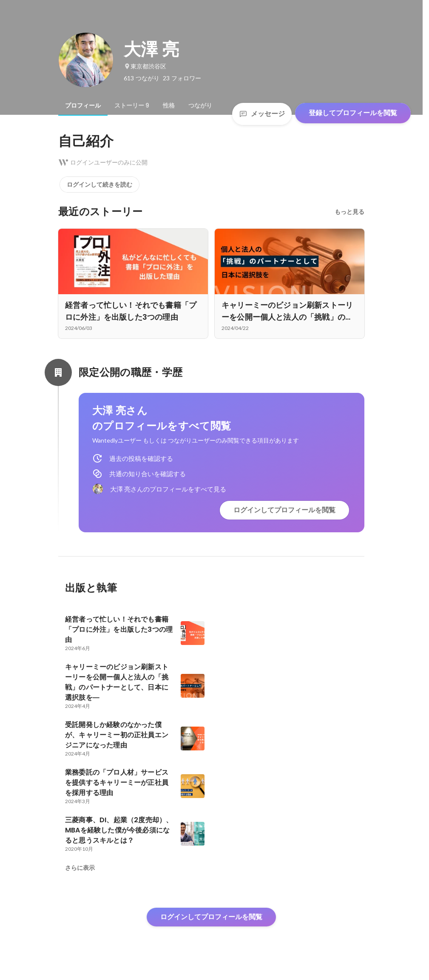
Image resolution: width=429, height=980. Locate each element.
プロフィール (83, 105)
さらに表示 (80, 868)
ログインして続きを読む (99, 185)
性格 (169, 105)
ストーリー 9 (132, 105)
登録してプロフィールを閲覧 (353, 113)
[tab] (83, 105)
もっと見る (349, 212)
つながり (200, 105)
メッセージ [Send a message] (262, 114)
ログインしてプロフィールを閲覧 (284, 510)
